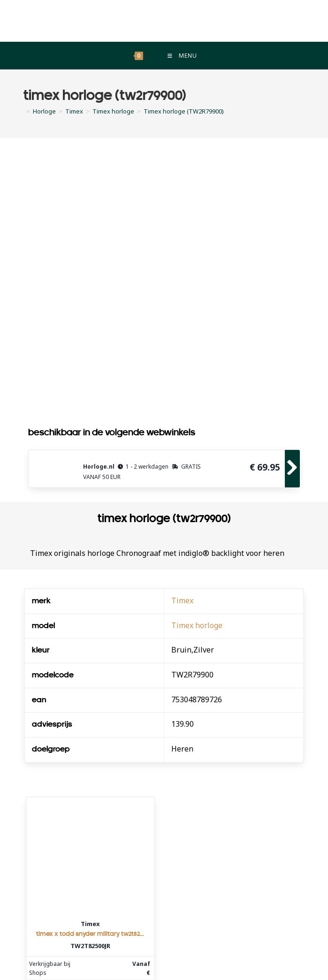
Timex (182, 601)
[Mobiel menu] (181, 56)
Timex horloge (197, 626)
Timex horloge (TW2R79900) (184, 112)
